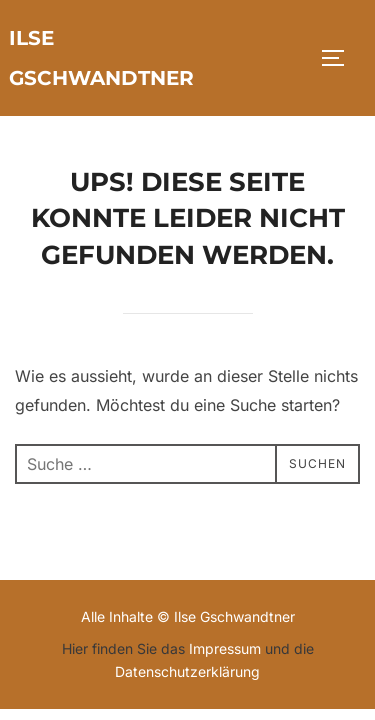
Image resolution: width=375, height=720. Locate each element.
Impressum (225, 648)
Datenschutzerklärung (187, 671)
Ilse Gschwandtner (101, 58)
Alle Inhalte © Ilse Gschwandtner (188, 616)
